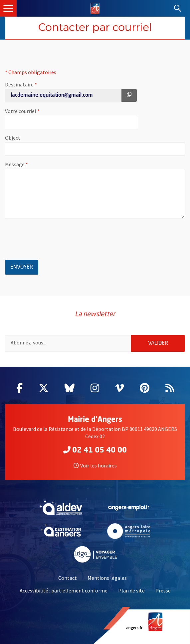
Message (37, 164)
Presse (163, 590)
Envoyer (24, 266)
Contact (68, 578)
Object (13, 138)
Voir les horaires (95, 465)
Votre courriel (43, 111)
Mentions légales (107, 578)
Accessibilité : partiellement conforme (64, 590)
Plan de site (131, 590)
